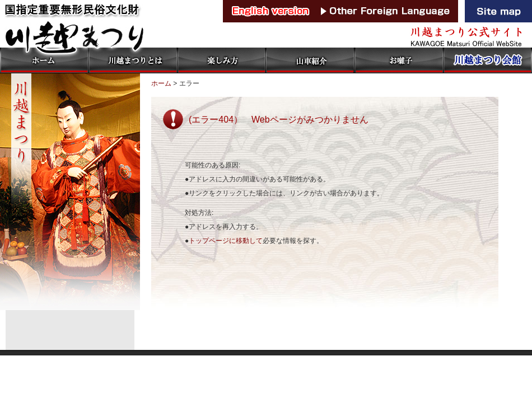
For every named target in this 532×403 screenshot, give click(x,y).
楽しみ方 (221, 60)
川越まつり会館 (487, 60)
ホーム (44, 60)
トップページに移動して (226, 241)
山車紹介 (310, 60)
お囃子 (398, 60)
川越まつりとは (133, 60)
